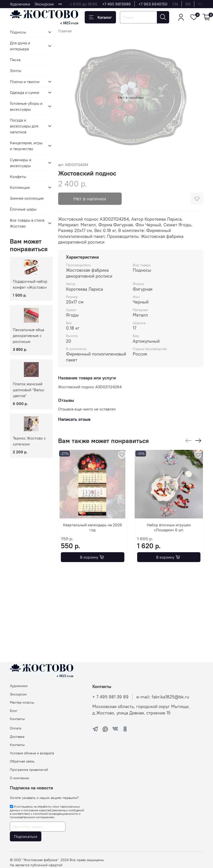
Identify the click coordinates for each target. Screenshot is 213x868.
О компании (19, 778)
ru (201, 4)
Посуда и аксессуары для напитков (24, 126)
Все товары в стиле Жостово (27, 223)
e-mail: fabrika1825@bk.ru (163, 697)
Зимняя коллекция (27, 198)
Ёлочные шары (23, 209)
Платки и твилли (25, 82)
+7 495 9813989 (116, 4)
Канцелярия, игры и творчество (26, 146)
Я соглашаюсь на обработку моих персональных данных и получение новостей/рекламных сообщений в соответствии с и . (47, 812)
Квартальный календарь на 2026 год (93, 527)
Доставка (17, 737)
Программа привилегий (29, 770)
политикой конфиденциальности (56, 814)
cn (175, 4)
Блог (14, 711)
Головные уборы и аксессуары (26, 106)
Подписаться (26, 836)
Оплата (16, 728)
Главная (65, 31)
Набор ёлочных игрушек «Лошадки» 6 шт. (169, 527)
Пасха (15, 60)
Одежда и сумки (25, 92)
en (188, 4)
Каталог (100, 17)
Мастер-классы (22, 702)
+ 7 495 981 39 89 (110, 697)
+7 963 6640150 (153, 4)
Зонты (16, 71)
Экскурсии (44, 4)
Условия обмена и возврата (32, 753)
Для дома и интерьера (20, 46)
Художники (20, 4)
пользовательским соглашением (32, 817)
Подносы (18, 32)
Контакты (17, 719)
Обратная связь (22, 761)
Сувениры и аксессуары (21, 163)
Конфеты (18, 177)
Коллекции (20, 187)
